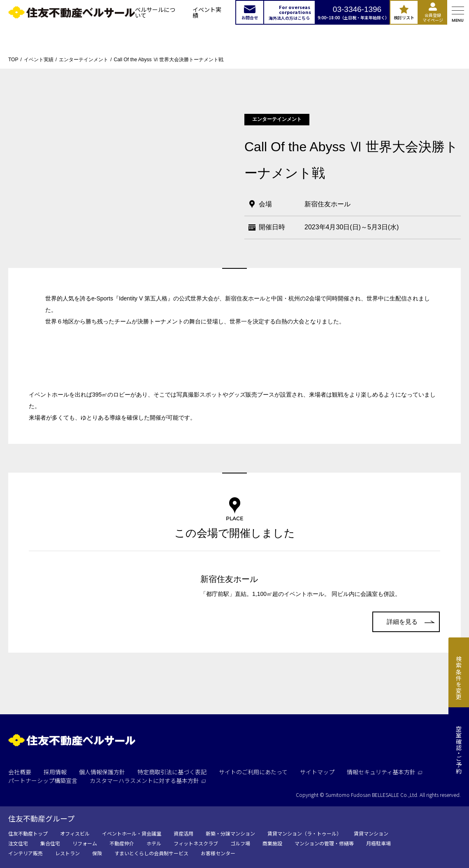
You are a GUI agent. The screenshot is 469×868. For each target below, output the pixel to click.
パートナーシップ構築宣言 (43, 780)
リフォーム (85, 843)
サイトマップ (317, 772)
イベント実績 (207, 12)
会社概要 (20, 772)
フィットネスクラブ (196, 843)
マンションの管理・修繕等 (324, 843)
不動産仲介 (122, 843)
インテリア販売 (26, 853)
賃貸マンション (371, 833)
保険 (97, 853)
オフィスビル (75, 833)
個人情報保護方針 (102, 772)
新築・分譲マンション (230, 833)
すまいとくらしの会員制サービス (151, 853)
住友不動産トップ (28, 833)
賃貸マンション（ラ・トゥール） (304, 833)
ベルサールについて (155, 12)
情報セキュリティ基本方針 (384, 772)
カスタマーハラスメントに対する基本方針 (148, 780)
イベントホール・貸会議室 (132, 833)
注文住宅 (18, 843)
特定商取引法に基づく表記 (172, 772)
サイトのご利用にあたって (253, 772)
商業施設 (272, 843)
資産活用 (183, 833)
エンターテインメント (84, 60)
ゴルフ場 (240, 843)
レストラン (67, 853)
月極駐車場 (378, 843)
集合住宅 (50, 843)
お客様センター (218, 853)
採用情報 (55, 772)
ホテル (154, 843)
